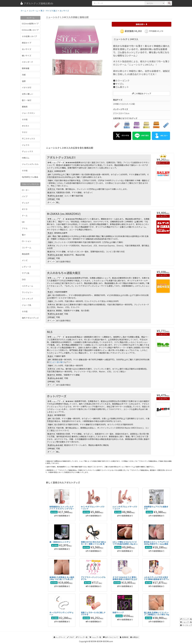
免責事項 (124, 637)
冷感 (24, 75)
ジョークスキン (28, 113)
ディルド (26, 203)
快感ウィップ (118, 612)
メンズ (25, 260)
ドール (25, 216)
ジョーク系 (27, 305)
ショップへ (165, 163)
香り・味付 (27, 100)
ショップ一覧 (95, 637)
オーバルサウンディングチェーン (62, 613)
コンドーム (27, 248)
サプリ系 (26, 273)
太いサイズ (27, 49)
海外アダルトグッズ (30, 318)
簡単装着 (26, 68)
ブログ (70, 637)
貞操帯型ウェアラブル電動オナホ (156, 508)
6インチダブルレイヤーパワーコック (93, 508)
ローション (27, 241)
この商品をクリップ (142, 93)
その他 (25, 119)
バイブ (25, 196)
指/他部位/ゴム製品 (30, 177)
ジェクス (26, 145)
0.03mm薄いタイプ (30, 30)
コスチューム (27, 286)
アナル (25, 228)
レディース (26, 267)
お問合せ (134, 637)
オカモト (26, 126)
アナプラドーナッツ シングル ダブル (93, 578)
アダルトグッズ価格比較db (37, 3)
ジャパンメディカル (30, 164)
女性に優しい (27, 94)
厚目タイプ (27, 43)
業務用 (25, 107)
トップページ (59, 637)
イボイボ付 (27, 87)
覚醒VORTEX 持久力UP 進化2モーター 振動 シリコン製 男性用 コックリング (93, 544)
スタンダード (27, 62)
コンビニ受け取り (57, 362)
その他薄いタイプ (29, 36)
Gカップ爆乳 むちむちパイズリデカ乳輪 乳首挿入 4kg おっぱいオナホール (125, 544)
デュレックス (27, 151)
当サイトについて (110, 637)
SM (23, 222)
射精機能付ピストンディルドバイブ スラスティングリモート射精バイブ (62, 509)
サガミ (25, 132)
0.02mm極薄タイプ (30, 24)
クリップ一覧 (82, 637)
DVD (24, 279)
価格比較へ (142, 24)
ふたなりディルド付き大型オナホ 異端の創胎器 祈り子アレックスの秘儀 (157, 579)
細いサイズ (27, 56)
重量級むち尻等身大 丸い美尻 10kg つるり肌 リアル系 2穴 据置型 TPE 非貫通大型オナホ (62, 579)
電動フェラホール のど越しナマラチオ (93, 613)
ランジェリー (27, 292)
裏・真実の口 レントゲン (60, 542)
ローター (26, 190)
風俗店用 (26, 254)
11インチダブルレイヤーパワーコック (125, 508)
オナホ (25, 209)
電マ (24, 235)
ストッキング (27, 299)
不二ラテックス (28, 139)
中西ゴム (26, 158)
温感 (24, 81)
